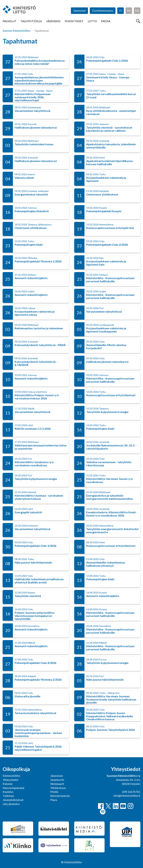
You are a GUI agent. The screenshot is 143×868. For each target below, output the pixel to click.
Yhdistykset (74, 21)
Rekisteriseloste (60, 796)
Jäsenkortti (57, 780)
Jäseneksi (53, 21)
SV (129, 10)
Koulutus (8, 792)
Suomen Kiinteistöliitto (16, 31)
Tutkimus (8, 796)
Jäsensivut (79, 10)
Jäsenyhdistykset (13, 800)
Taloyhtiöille (31, 21)
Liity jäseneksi (11, 804)
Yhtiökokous (58, 788)
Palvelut (10, 21)
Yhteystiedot (10, 780)
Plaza (54, 800)
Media (106, 21)
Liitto (92, 21)
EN (137, 10)
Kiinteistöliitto (11, 776)
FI (121, 10)
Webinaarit (57, 784)
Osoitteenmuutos (103, 10)
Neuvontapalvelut (13, 788)
